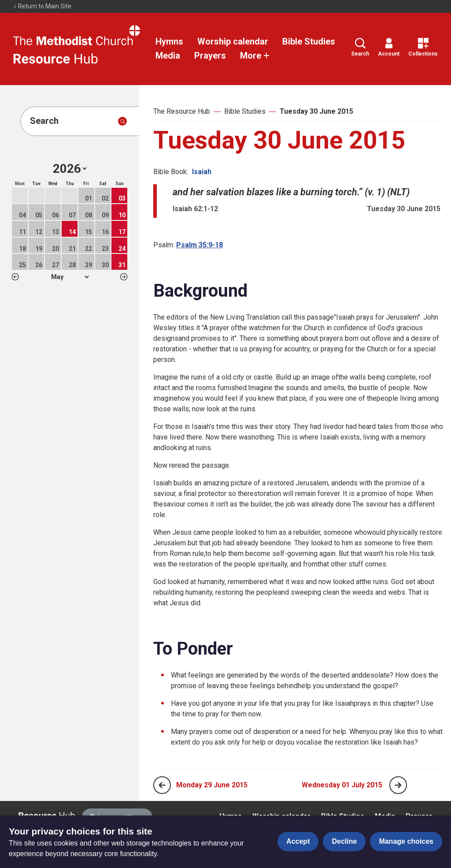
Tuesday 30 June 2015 (316, 111)
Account (389, 47)
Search (360, 47)
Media (168, 56)
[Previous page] (162, 785)
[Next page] (398, 785)
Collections (423, 47)
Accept (298, 841)
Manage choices (406, 841)
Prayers (210, 56)
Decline (344, 841)
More (255, 56)
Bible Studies (309, 41)
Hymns (169, 41)
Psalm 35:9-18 (200, 245)
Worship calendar (233, 41)
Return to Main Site (42, 6)
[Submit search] (122, 121)
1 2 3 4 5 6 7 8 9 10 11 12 (70, 277)
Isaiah (202, 172)
